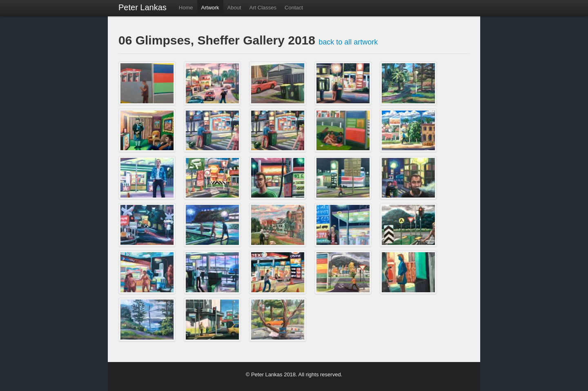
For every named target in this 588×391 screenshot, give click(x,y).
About (234, 8)
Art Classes (263, 8)
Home (186, 8)
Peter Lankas (143, 7)
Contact (294, 8)
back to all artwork (348, 42)
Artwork (210, 8)
